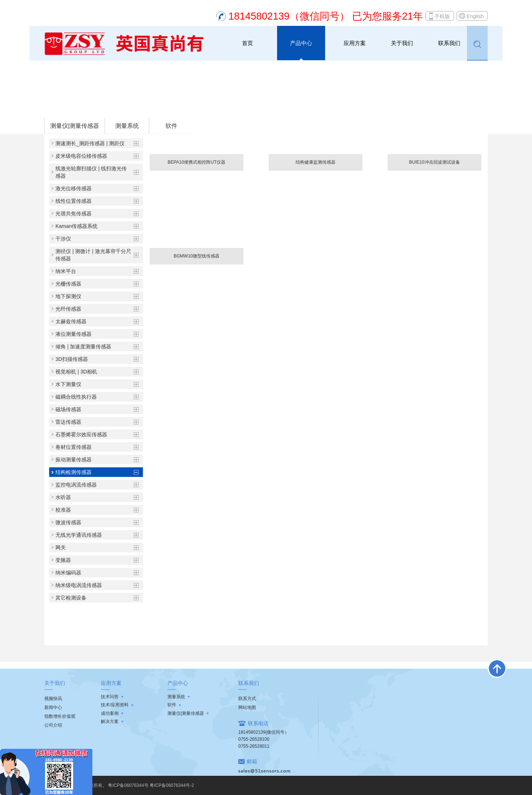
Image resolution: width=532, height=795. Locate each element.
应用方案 (355, 43)
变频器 (63, 560)
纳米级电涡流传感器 (79, 585)
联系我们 (449, 43)
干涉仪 (63, 239)
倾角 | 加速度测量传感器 (83, 347)
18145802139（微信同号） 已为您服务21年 (326, 16)
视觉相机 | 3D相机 (76, 372)
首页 (248, 43)
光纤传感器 (68, 309)
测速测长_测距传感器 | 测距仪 (90, 143)
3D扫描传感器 (72, 359)
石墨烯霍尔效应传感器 (81, 434)
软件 (171, 126)
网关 (61, 547)
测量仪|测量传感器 (103, 108)
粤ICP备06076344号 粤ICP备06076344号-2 (151, 785)
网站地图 (247, 707)
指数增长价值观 (60, 716)
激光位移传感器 (74, 188)
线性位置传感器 (74, 201)
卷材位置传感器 (74, 447)
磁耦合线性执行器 (76, 397)
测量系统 (127, 126)
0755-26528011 (254, 746)
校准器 (63, 510)
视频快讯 (53, 699)
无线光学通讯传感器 (79, 535)
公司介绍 (53, 725)
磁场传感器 (68, 409)
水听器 (63, 497)
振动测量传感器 (74, 460)
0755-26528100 (254, 739)
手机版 (442, 16)
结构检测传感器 (143, 108)
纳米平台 (66, 271)
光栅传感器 (68, 284)
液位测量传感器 (74, 334)
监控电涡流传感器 (76, 485)
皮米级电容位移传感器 (81, 156)
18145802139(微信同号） (264, 732)
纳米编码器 (68, 573)
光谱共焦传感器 (74, 214)
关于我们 (402, 43)
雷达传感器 (68, 422)
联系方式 (247, 699)
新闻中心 (53, 707)
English (475, 16)
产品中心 (301, 43)
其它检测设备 (71, 598)
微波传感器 (68, 522)
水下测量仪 (68, 384)
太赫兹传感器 (71, 321)
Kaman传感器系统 (76, 226)
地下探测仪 (68, 296)
